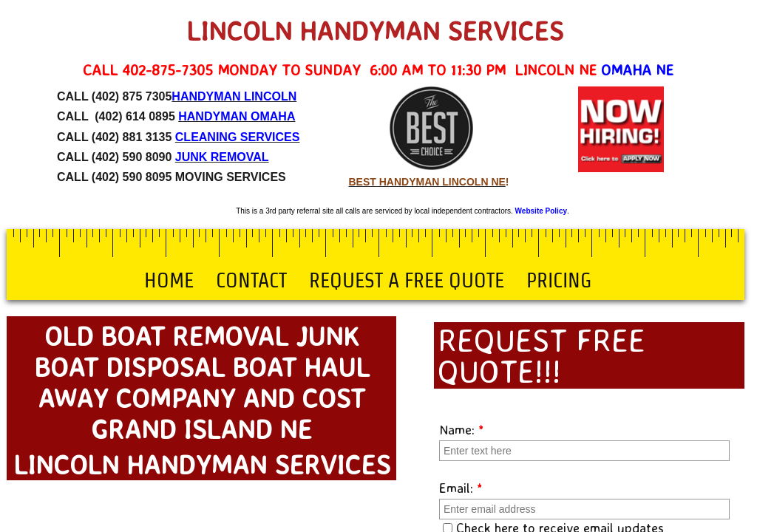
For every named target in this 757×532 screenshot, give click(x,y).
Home (169, 280)
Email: (461, 488)
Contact (251, 280)
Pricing (559, 280)
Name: (462, 429)
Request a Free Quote (407, 280)
